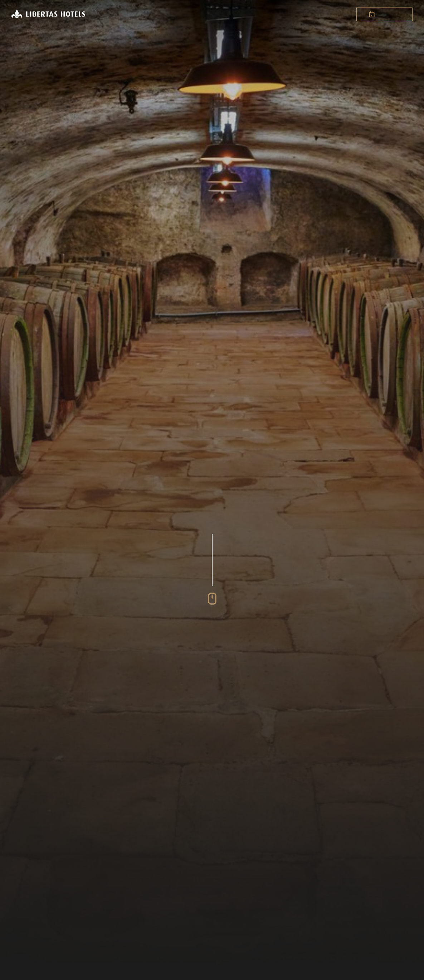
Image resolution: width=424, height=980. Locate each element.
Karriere (262, 14)
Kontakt (321, 14)
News (292, 14)
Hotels (159, 14)
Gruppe (189, 14)
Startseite (125, 14)
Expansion (224, 14)
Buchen (384, 14)
